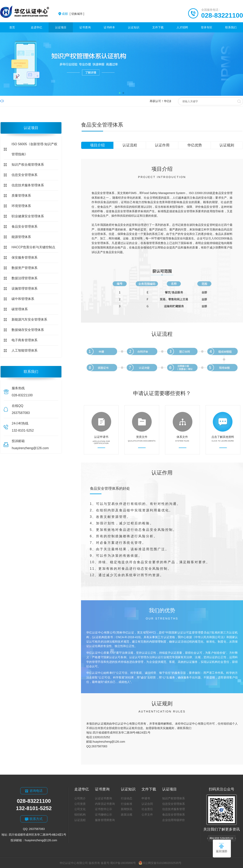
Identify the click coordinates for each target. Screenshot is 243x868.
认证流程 (130, 145)
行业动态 (127, 798)
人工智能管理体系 (25, 350)
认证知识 (134, 27)
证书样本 (109, 27)
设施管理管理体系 (25, 288)
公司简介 (80, 798)
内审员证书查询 (105, 804)
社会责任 (147, 809)
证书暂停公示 (103, 809)
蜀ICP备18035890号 (123, 863)
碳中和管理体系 (23, 299)
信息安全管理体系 (25, 175)
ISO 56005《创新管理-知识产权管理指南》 (34, 149)
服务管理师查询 (105, 820)
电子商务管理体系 (25, 340)
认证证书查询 (103, 798)
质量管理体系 (21, 196)
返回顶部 (222, 848)
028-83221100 (222, 15)
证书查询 (85, 27)
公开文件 (147, 815)
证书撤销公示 (103, 815)
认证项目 (61, 27)
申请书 (146, 798)
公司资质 (80, 804)
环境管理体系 (21, 206)
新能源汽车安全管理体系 (29, 319)
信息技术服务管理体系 (28, 185)
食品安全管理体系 (25, 227)
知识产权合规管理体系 (28, 165)
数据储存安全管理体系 (28, 330)
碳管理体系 (20, 309)
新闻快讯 (127, 809)
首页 (12, 27)
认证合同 (147, 804)
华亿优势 (195, 145)
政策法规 (127, 815)
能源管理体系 (21, 237)
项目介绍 (97, 145)
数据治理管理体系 (25, 278)
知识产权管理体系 (174, 798)
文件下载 (158, 27)
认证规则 (227, 145)
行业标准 (127, 804)
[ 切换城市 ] (73, 14)
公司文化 (80, 809)
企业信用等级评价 (174, 820)
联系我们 (231, 27)
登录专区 (207, 27)
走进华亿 (36, 27)
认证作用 (162, 145)
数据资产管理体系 (25, 268)
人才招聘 (182, 27)
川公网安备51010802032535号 (160, 863)
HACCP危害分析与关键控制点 (33, 247)
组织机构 (80, 815)
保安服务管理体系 (25, 258)
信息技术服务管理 (174, 809)
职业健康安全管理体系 (28, 216)
